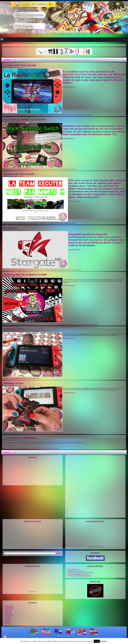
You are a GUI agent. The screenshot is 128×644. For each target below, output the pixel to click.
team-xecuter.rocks (65, 223)
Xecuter (74, 169)
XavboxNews (66, 636)
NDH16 (55, 324)
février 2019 (9, 620)
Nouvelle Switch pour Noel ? (76, 571)
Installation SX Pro (14, 329)
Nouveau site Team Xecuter (19, 174)
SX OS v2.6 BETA (64, 115)
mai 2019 (8, 617)
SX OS (48, 223)
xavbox (21, 68)
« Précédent (6, 60)
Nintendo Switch (34, 115)
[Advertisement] (64, 45)
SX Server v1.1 (79, 115)
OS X (41, 270)
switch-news (13, 115)
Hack (27, 115)
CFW (23, 433)
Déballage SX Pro (13, 383)
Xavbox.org (60, 636)
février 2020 (9, 612)
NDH (51, 324)
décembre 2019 (10, 616)
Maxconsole (29, 223)
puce (11, 379)
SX (57, 115)
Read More (104, 641)
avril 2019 (8, 619)
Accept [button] (97, 641)
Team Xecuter (88, 115)
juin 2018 (8, 622)
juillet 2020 (8, 611)
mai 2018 (8, 624)
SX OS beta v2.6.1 (52, 169)
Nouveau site (37, 223)
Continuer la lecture (69, 87)
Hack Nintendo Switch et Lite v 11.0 (78, 574)
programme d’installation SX (48, 115)
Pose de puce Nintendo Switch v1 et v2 (79, 576)
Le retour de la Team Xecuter (20, 65)
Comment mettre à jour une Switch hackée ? (81, 572)
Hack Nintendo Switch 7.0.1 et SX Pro (25, 120)
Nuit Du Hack (78, 324)
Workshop (95, 324)
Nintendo (60, 324)
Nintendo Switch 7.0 (35, 169)
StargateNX (55, 270)
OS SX (44, 169)
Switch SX (43, 448)
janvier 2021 (9, 606)
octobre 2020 (9, 609)
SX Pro (72, 115)
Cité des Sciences (31, 324)
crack (38, 324)
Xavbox (73, 636)
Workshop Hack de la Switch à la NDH (25, 275)
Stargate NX (10, 228)
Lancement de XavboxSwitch (20, 438)
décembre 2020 (10, 607)
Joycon (46, 324)
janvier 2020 (9, 614)
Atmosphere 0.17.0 (73, 569)
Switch (44, 223)
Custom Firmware (30, 433)
